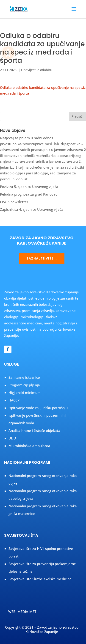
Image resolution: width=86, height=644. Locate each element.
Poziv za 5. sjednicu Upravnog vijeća (29, 187)
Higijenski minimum (25, 393)
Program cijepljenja (24, 385)
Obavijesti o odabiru (37, 70)
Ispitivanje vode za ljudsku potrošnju (38, 408)
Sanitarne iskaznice (24, 377)
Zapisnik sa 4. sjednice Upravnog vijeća (32, 209)
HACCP (14, 400)
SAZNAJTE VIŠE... (42, 258)
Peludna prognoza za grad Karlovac (29, 194)
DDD (12, 438)
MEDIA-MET (27, 612)
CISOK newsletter (14, 202)
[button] (74, 12)
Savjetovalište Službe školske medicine (40, 579)
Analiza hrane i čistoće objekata (34, 430)
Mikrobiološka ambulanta (29, 446)
